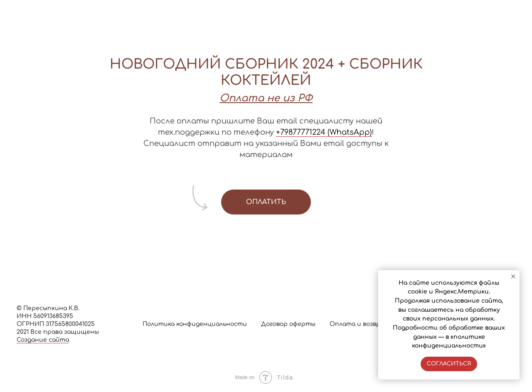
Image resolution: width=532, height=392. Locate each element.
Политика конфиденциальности (195, 324)
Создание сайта (43, 340)
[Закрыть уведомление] (513, 276)
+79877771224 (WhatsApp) (324, 132)
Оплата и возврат (360, 324)
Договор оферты (288, 324)
